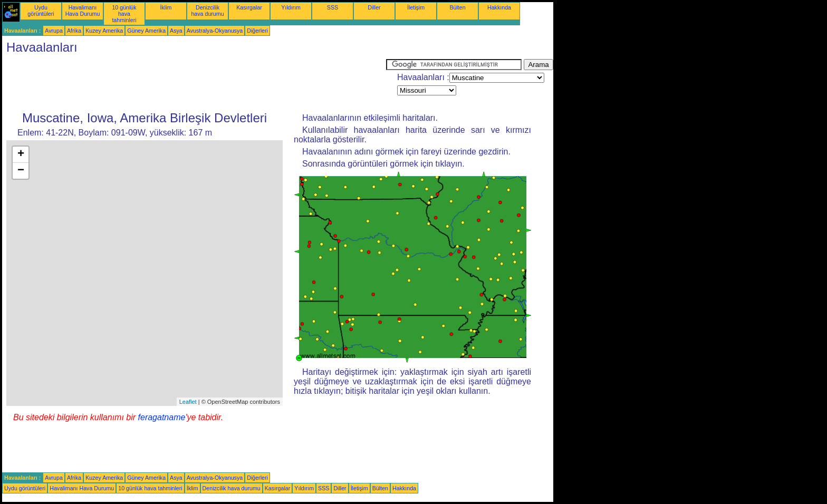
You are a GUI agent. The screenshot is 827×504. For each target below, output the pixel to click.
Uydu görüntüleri (41, 11)
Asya (176, 31)
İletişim (416, 7)
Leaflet (188, 402)
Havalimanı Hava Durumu (83, 11)
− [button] (21, 171)
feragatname (162, 417)
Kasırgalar (249, 7)
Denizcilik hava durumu (207, 11)
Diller (374, 7)
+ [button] (21, 154)
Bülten (457, 7)
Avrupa (54, 31)
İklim (166, 7)
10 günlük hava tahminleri (124, 14)
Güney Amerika (146, 31)
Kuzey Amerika (104, 31)
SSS (333, 7)
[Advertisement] (194, 83)
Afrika (74, 31)
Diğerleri (257, 31)
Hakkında (499, 7)
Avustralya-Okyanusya (215, 31)
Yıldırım (291, 7)
